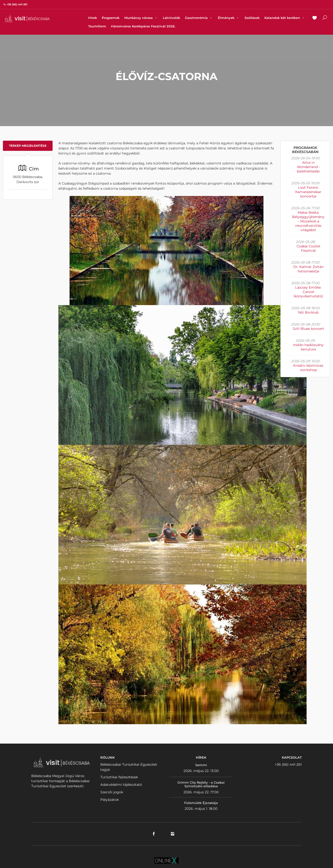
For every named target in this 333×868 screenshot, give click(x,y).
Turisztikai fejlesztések (119, 777)
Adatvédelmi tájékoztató (121, 785)
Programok (111, 18)
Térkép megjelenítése (28, 146)
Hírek (93, 18)
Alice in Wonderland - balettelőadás (308, 167)
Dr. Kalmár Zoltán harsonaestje (308, 269)
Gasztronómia (199, 18)
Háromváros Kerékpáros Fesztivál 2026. (143, 26)
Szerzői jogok (112, 792)
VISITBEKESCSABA (27, 18)
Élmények (229, 18)
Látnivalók (171, 18)
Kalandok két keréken (285, 18)
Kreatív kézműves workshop (308, 368)
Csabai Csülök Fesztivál (308, 248)
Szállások (252, 18)
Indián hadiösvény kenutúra (308, 347)
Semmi (201, 765)
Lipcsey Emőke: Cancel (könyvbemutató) (308, 292)
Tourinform (97, 26)
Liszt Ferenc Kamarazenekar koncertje (308, 192)
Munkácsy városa (141, 18)
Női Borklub (308, 312)
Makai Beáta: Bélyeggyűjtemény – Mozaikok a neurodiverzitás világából (308, 221)
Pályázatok (110, 800)
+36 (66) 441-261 (288, 764)
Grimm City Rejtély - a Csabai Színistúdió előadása (201, 784)
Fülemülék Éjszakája (201, 803)
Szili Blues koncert (308, 329)
